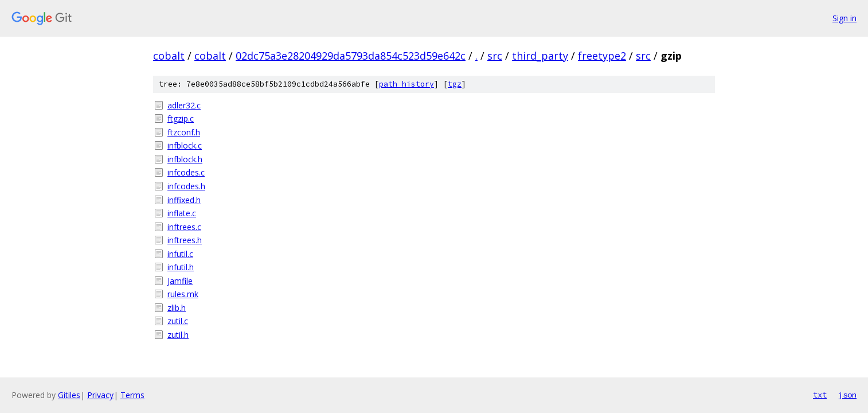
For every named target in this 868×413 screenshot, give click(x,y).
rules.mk (183, 294)
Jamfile (180, 281)
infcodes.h (186, 186)
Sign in (844, 18)
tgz (455, 84)
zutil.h (178, 335)
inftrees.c (184, 227)
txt (820, 395)
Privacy (100, 395)
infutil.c (180, 254)
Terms (132, 395)
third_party (540, 56)
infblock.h (185, 159)
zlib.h (177, 308)
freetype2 (602, 56)
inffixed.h (184, 200)
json (847, 395)
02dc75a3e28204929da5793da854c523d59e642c (351, 56)
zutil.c (178, 321)
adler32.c (184, 105)
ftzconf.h (184, 132)
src (495, 56)
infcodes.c (186, 172)
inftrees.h (185, 240)
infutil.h (181, 267)
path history (406, 84)
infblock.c (185, 145)
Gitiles (69, 395)
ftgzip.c (181, 118)
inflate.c (182, 213)
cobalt (169, 56)
